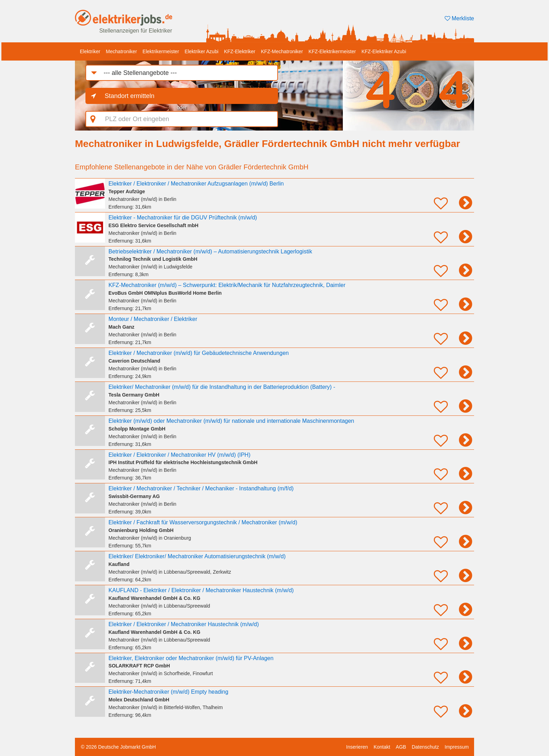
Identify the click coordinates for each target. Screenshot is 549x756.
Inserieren (357, 747)
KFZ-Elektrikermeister (332, 51)
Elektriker (90, 51)
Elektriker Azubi (201, 51)
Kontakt (382, 747)
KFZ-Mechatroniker (282, 51)
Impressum (457, 747)
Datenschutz (425, 747)
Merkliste (459, 18)
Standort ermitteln (130, 96)
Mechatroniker (121, 51)
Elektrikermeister (161, 51)
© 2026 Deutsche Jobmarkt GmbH (118, 747)
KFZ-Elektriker (240, 51)
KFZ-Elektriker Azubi (384, 51)
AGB (401, 747)
